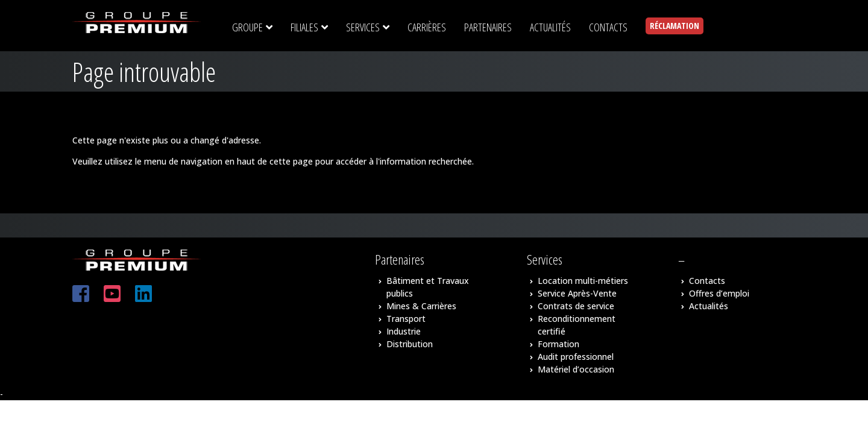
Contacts (707, 281)
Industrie (404, 331)
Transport (406, 319)
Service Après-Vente (577, 293)
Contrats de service (576, 306)
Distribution (410, 344)
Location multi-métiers (583, 281)
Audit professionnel (576, 357)
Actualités (709, 306)
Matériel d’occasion (576, 369)
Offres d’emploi (719, 293)
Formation (558, 344)
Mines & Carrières (421, 306)
